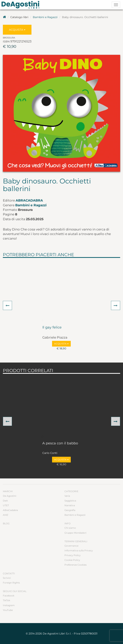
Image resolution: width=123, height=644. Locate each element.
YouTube (8, 610)
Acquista (17, 30)
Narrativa (70, 505)
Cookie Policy (72, 560)
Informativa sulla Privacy (79, 550)
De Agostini (10, 496)
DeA (5, 501)
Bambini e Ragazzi (45, 17)
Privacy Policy (73, 555)
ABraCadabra (29, 200)
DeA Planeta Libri (22, 5)
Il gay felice (52, 328)
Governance (71, 546)
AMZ (6, 515)
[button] (7, 305)
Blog (6, 523)
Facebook (9, 596)
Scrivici (7, 578)
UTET (6, 505)
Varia (67, 496)
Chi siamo (70, 528)
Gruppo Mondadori (75, 533)
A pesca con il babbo (60, 443)
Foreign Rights (11, 583)
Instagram (9, 605)
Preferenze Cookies (76, 565)
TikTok (6, 600)
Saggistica (70, 501)
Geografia (70, 510)
